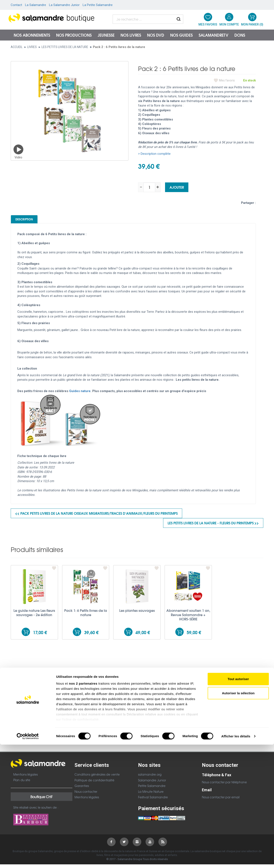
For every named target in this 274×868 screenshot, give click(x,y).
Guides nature (80, 395)
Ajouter (177, 187)
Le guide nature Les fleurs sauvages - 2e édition (34, 616)
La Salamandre (36, 5)
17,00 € (40, 636)
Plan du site (22, 784)
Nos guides (181, 35)
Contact (16, 5)
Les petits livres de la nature (65, 47)
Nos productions (74, 35)
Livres (32, 47)
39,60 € (91, 636)
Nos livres (131, 35)
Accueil (17, 47)
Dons (240, 35)
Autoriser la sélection (238, 816)
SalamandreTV (214, 35)
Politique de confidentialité (94, 784)
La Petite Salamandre (98, 5)
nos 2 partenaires (83, 807)
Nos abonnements (32, 35)
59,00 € (194, 636)
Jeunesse (106, 35)
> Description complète (154, 154)
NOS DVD (156, 35)
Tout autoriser (238, 803)
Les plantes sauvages (137, 614)
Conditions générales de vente (97, 778)
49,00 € (143, 636)
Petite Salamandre (152, 789)
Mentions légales (25, 778)
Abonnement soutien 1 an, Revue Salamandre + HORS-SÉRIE (188, 618)
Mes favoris (227, 80)
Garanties (82, 789)
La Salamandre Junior (64, 5)
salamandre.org (150, 778)
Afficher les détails (236, 860)
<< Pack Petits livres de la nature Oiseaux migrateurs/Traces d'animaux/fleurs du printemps (96, 517)
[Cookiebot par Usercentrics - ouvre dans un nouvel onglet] (28, 860)
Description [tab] (32, 221)
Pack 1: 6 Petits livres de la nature (86, 616)
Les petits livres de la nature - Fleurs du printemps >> (213, 526)
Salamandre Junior (152, 784)
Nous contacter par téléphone (224, 786)
